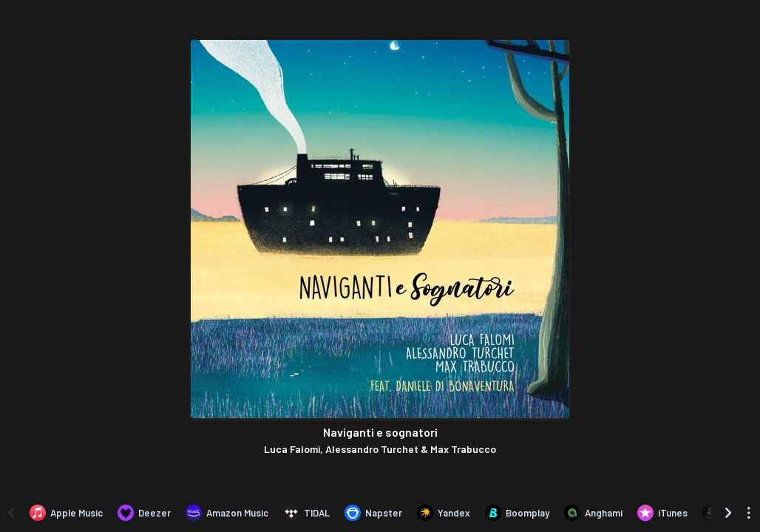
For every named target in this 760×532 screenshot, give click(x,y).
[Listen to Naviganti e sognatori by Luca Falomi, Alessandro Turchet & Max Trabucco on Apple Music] (66, 513)
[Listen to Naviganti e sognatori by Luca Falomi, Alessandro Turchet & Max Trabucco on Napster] (373, 513)
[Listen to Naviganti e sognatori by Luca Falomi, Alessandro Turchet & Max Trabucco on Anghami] (593, 513)
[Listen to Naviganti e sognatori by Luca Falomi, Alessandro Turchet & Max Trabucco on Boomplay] (517, 513)
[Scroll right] (728, 513)
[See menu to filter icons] (749, 513)
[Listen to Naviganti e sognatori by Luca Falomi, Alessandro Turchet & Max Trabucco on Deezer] (144, 513)
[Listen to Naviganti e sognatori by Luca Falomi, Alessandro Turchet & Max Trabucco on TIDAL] (306, 513)
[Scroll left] (11, 513)
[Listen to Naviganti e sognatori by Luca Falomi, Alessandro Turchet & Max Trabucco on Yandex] (444, 513)
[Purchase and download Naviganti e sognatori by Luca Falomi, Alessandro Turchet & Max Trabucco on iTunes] (662, 513)
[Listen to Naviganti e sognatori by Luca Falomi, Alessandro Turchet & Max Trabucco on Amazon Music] (227, 513)
